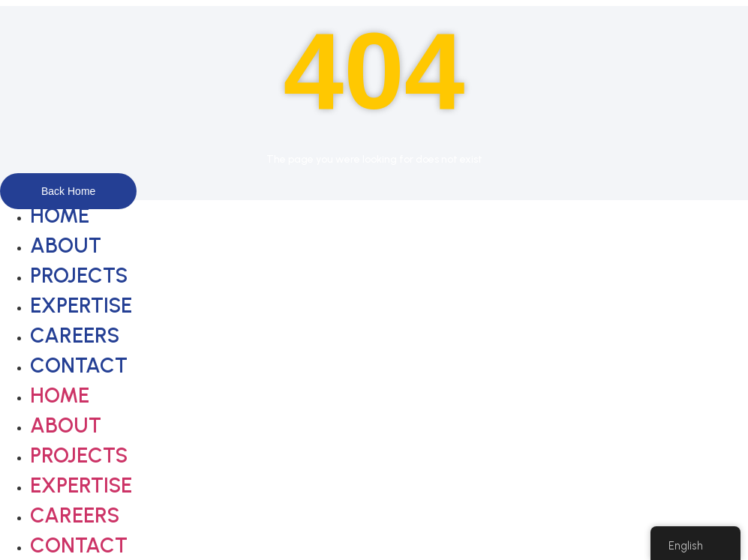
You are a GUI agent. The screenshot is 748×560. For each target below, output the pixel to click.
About (66, 245)
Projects (79, 275)
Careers (75, 335)
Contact (79, 365)
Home (60, 215)
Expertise (81, 305)
